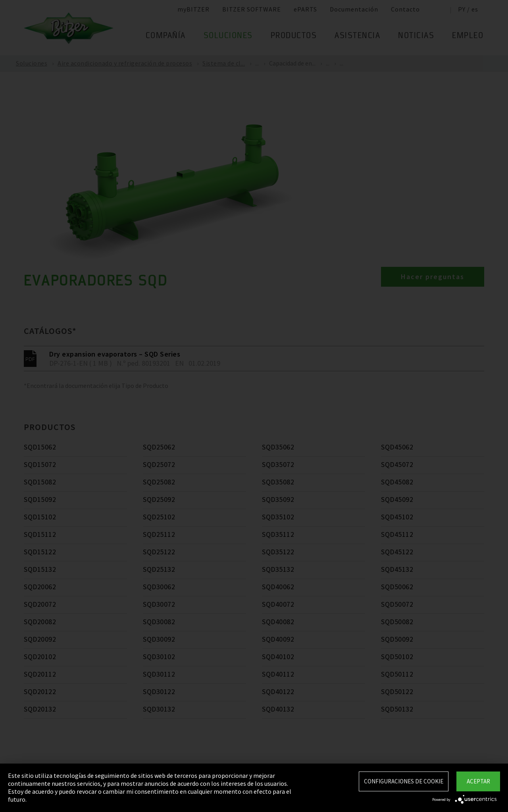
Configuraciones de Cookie (404, 781)
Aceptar (478, 781)
